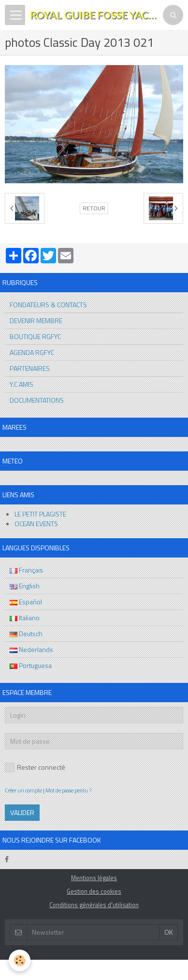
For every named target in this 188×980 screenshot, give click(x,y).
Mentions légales (94, 878)
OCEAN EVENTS (36, 524)
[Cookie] (20, 960)
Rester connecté (35, 767)
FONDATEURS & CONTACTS (48, 305)
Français (26, 570)
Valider (22, 812)
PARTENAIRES (30, 368)
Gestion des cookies (94, 892)
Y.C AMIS (22, 384)
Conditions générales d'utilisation (94, 905)
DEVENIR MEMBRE (36, 320)
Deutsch (26, 633)
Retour (94, 208)
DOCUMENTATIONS (37, 400)
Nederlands (31, 649)
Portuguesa (31, 665)
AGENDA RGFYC (32, 352)
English (25, 586)
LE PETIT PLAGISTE (40, 514)
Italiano (25, 618)
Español (26, 602)
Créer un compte (23, 790)
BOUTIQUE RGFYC (35, 336)
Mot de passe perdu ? (68, 790)
